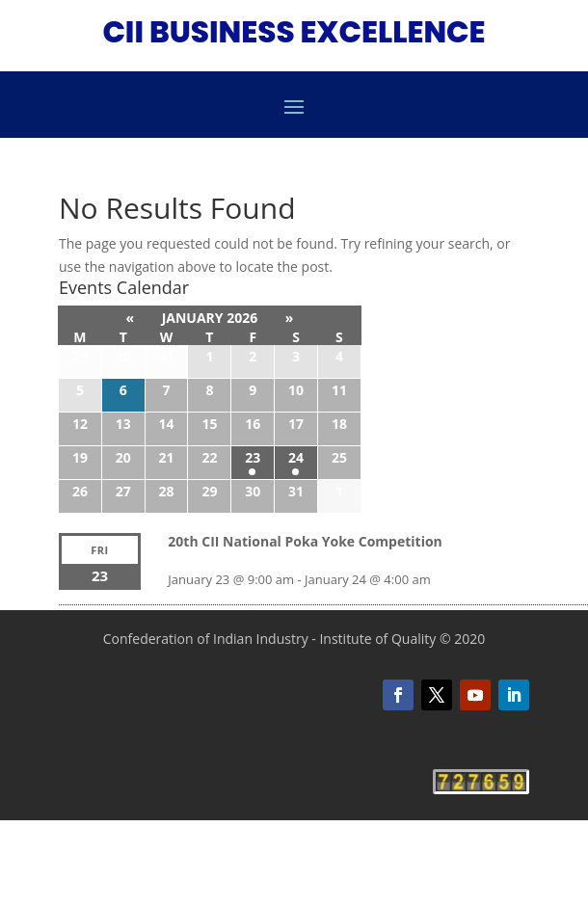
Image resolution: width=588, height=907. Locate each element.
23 (253, 457)
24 (296, 457)
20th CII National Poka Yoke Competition (305, 541)
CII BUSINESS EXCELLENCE (294, 32)
